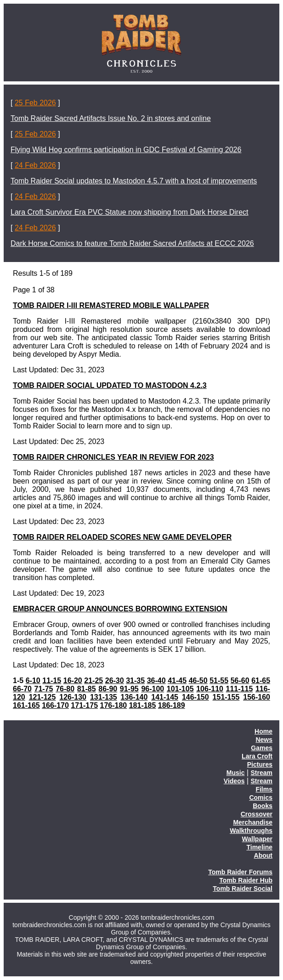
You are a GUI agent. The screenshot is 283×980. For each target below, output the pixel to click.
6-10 (33, 681)
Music (236, 773)
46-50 (198, 681)
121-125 (42, 697)
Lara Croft (257, 756)
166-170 (55, 705)
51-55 (219, 681)
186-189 (172, 705)
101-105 (180, 689)
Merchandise (253, 822)
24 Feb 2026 (35, 165)
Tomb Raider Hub (246, 880)
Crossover (257, 814)
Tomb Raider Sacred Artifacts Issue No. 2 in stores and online (111, 118)
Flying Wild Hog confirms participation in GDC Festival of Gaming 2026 (126, 150)
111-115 (240, 689)
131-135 (104, 697)
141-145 (165, 697)
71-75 (44, 689)
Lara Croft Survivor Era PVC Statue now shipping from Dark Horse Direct (130, 212)
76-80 (65, 689)
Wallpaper (257, 839)
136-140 (134, 697)
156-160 (257, 697)
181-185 (143, 705)
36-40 (156, 681)
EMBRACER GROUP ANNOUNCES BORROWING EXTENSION (120, 609)
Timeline (259, 847)
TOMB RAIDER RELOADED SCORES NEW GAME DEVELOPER (122, 537)
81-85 (87, 689)
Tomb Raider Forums (240, 872)
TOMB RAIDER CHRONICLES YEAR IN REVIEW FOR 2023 (113, 457)
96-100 (153, 689)
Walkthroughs (251, 831)
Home (263, 731)
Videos (234, 781)
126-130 (73, 697)
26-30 (115, 681)
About (263, 855)
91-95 (129, 689)
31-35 (135, 681)
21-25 (93, 681)
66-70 (22, 689)
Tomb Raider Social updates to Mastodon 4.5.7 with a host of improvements (134, 181)
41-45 (177, 681)
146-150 (195, 697)
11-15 (52, 681)
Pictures (260, 764)
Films (264, 789)
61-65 (261, 681)
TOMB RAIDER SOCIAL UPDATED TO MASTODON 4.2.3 (110, 385)
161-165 (26, 705)
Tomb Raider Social (243, 889)
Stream (262, 773)
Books (263, 806)
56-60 (240, 681)
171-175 (84, 705)
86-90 (108, 689)
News (264, 740)
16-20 (73, 681)
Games (262, 748)
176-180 (114, 705)
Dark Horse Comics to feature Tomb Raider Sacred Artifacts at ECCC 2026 (132, 243)
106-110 (210, 689)
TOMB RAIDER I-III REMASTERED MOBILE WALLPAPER (111, 305)
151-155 (226, 697)
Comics (261, 798)
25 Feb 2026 (35, 103)
